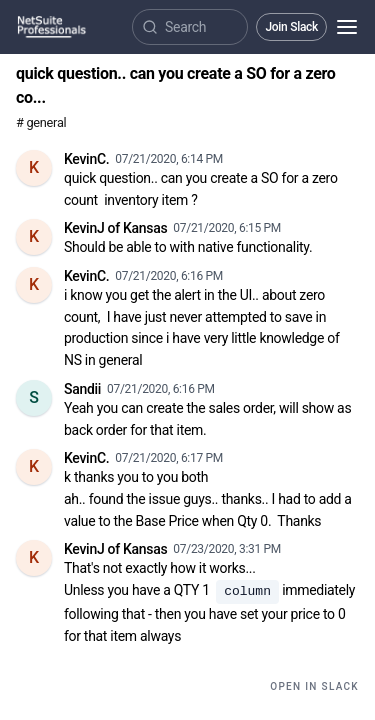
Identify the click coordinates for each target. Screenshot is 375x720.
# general (41, 122)
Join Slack (291, 27)
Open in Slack (314, 686)
